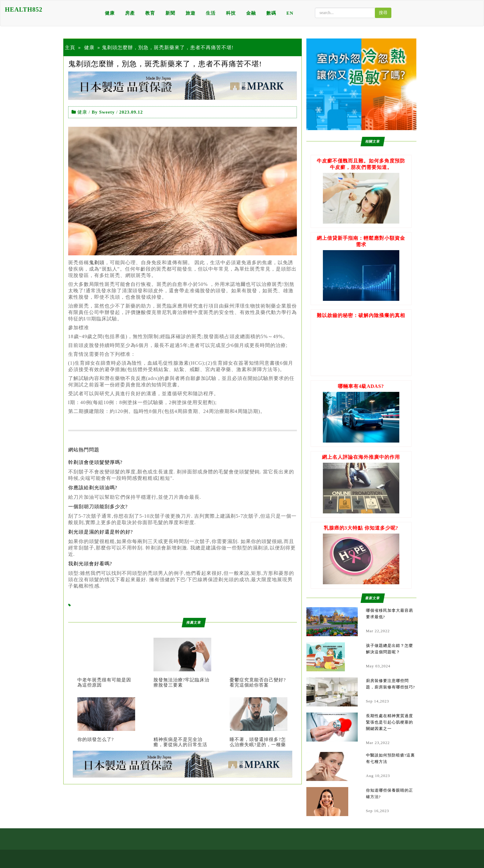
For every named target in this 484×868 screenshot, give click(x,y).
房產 (130, 13)
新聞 (170, 13)
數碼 (271, 13)
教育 (150, 13)
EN (290, 13)
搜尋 (383, 13)
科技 (231, 13)
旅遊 (190, 13)
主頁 (70, 47)
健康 (110, 13)
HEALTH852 (24, 9)
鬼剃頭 (97, 263)
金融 (251, 13)
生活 (211, 13)
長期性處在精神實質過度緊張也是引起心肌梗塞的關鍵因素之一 (390, 722)
